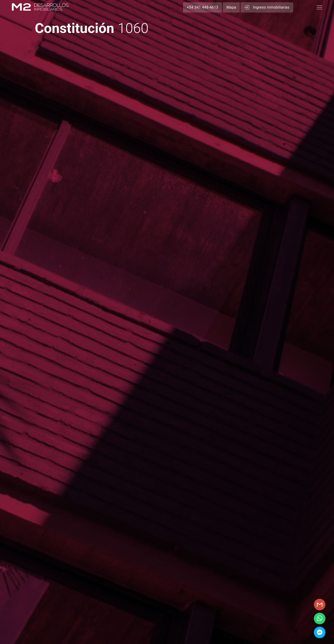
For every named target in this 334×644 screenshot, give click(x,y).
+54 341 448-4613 (202, 7)
